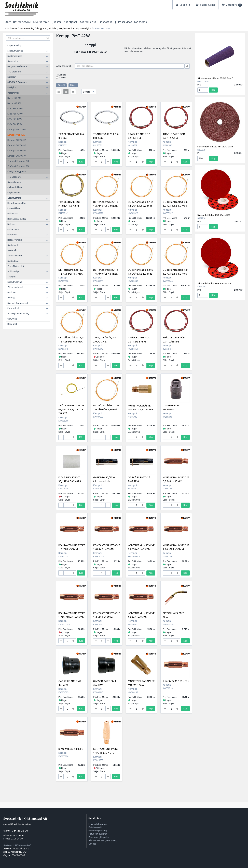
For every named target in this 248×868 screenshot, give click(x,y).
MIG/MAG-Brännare (68, 28)
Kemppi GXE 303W (17, 140)
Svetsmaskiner (15, 56)
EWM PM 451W (15, 124)
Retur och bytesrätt (98, 834)
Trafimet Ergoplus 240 (18, 161)
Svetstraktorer (15, 256)
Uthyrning (12, 319)
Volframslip (13, 271)
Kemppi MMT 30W (17, 129)
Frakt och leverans (97, 824)
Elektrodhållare (15, 187)
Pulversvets (13, 229)
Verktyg (11, 298)
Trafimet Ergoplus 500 (18, 166)
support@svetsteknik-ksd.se (17, 824)
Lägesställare (14, 208)
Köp (81, 162)
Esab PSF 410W (15, 108)
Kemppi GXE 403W (17, 150)
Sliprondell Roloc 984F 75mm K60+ (214, 215)
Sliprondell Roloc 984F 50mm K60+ (214, 283)
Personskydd (14, 308)
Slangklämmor (15, 182)
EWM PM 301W (15, 119)
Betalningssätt (95, 827)
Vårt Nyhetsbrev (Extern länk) (103, 840)
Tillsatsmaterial (15, 287)
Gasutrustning (14, 198)
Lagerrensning (14, 45)
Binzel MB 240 (14, 98)
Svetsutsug (13, 261)
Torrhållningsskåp (16, 266)
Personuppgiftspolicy (99, 837)
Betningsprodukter (17, 219)
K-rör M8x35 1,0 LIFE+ (72, 749)
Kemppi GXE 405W (17, 156)
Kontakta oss (88, 22)
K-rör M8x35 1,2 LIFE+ (176, 681)
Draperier (12, 235)
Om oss (92, 844)
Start (8, 22)
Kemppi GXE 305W (17, 145)
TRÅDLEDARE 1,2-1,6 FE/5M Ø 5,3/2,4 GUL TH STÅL (71, 409)
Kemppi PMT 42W (16, 135)
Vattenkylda (86, 28)
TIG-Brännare (14, 72)
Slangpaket (42, 28)
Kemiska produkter (17, 203)
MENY (14, 28)
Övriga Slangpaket (17, 171)
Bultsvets (12, 224)
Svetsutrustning (27, 28)
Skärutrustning (15, 282)
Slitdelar (53, 28)
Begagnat (12, 324)
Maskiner (12, 292)
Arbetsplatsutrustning (18, 313)
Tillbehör (12, 277)
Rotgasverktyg (15, 240)
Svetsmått (13, 250)
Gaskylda (12, 87)
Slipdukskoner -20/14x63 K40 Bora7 (215, 78)
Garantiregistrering (98, 831)
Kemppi (63, 78)
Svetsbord (13, 245)
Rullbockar (13, 213)
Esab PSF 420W (15, 114)
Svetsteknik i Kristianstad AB (17, 845)
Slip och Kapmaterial (18, 303)
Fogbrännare (14, 193)
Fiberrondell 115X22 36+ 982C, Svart (215, 147)
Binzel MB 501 (14, 103)
